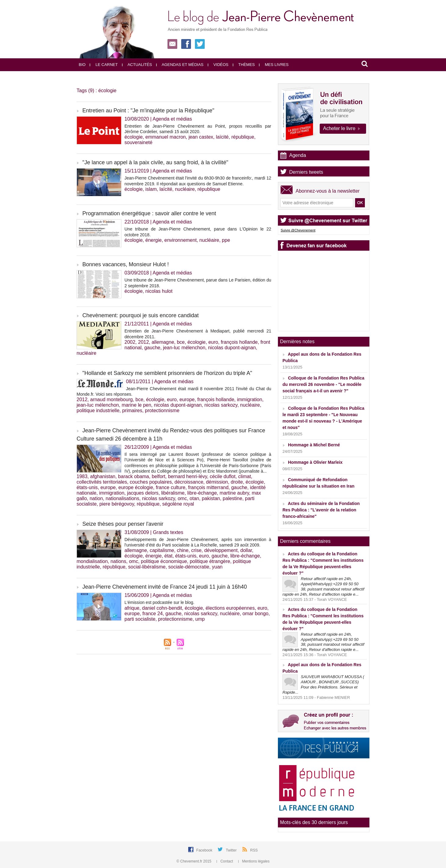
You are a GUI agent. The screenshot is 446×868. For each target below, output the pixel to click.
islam (151, 189)
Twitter (232, 850)
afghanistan (103, 476)
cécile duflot (223, 476)
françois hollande (239, 342)
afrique (132, 608)
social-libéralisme (147, 567)
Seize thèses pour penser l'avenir (123, 524)
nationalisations (122, 498)
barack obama (133, 476)
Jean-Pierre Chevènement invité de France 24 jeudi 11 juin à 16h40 (165, 587)
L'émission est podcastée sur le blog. (159, 602)
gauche (152, 348)
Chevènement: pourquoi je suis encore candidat (140, 315)
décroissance (189, 482)
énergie (154, 240)
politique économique (164, 561)
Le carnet (104, 65)
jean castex (201, 137)
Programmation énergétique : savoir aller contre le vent (149, 213)
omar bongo (255, 614)
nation (96, 498)
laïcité (222, 137)
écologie (134, 137)
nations (118, 561)
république (243, 137)
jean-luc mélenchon (184, 348)
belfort (158, 476)
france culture (171, 487)
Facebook (205, 850)
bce (181, 342)
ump (200, 619)
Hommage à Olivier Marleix (315, 462)
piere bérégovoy (117, 504)
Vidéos (218, 65)
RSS (254, 850)
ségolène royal (178, 504)
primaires (132, 410)
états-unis (87, 487)
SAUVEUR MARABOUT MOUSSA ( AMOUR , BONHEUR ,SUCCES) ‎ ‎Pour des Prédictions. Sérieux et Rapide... (323, 685)
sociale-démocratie (189, 567)
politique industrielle (98, 410)
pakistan (211, 498)
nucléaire (185, 189)
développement (221, 550)
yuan (217, 567)
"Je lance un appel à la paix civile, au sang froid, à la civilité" (155, 162)
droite (237, 482)
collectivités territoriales (102, 482)
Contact (225, 861)
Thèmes (244, 65)
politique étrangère (210, 561)
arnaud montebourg (111, 399)
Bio (82, 65)
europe (187, 399)
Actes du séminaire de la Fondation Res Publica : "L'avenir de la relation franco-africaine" (321, 510)
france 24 (153, 614)
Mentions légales (254, 861)
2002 (130, 342)
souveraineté (138, 142)
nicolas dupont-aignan (232, 348)
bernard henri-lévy (188, 476)
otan (194, 498)
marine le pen (137, 405)
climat (245, 476)
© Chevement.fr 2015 (195, 861)
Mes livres (274, 65)
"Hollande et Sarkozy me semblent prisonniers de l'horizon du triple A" (167, 373)
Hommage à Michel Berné (314, 445)
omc (182, 498)
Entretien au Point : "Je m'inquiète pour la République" (148, 111)
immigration (250, 399)
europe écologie (136, 487)
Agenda (298, 155)
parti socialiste (140, 619)
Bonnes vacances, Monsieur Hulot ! (126, 264)
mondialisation (92, 561)
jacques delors (143, 493)
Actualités (137, 65)
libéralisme (173, 493)
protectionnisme (162, 410)
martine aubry (234, 493)
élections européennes (230, 608)
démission (217, 482)
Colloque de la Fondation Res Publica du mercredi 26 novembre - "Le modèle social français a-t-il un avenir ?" (323, 384)
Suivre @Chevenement (298, 230)
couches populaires (151, 482)
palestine (232, 498)
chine (183, 550)
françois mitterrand (209, 487)
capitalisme (162, 550)
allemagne (163, 342)
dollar (246, 550)
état (169, 556)
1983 (82, 476)
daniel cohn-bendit (162, 608)
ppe (226, 240)
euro (213, 342)
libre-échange (202, 493)
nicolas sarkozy (221, 405)
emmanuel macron (166, 137)
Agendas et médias (180, 65)
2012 (143, 342)
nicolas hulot (159, 291)
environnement (181, 240)
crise (196, 550)
